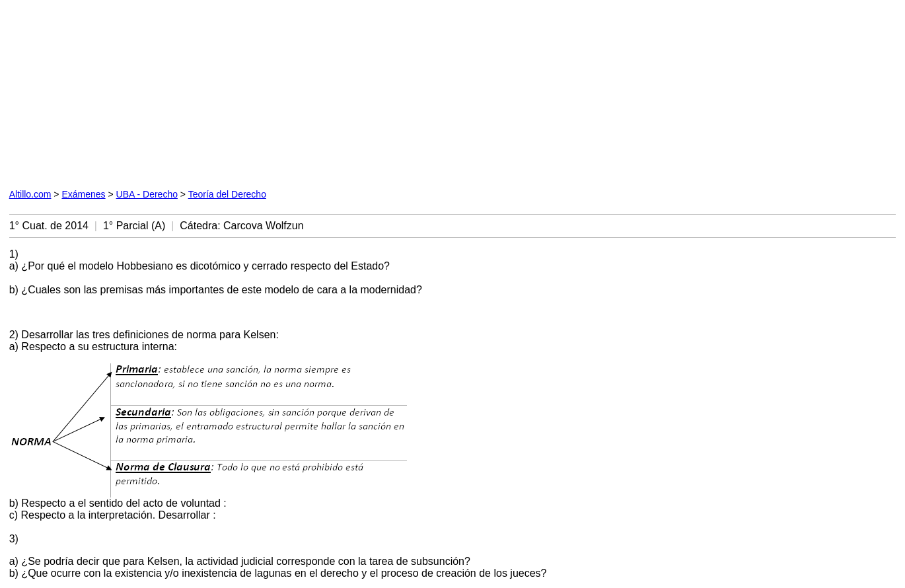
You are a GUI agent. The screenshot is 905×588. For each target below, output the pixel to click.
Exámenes (83, 194)
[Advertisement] (309, 92)
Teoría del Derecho (227, 194)
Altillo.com (30, 194)
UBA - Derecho (147, 194)
